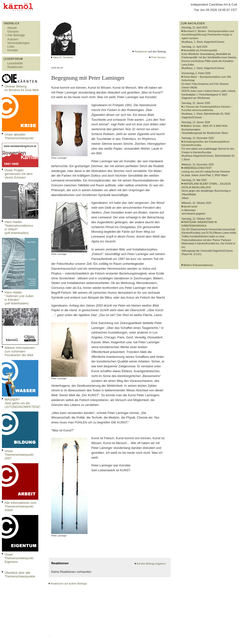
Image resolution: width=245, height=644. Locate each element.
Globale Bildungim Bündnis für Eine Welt (22, 88)
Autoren (13, 39)
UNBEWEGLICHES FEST (197, 168)
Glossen (13, 31)
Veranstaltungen (19, 43)
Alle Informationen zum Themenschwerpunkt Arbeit (20, 506)
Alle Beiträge (16, 35)
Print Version (158, 57)
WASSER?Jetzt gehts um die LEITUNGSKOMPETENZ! (22, 403)
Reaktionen (15, 67)
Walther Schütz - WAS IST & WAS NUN (205, 126)
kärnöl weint (190, 207)
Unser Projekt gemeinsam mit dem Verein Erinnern (19, 174)
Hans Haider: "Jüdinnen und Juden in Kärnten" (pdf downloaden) (19, 298)
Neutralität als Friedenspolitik (200, 50)
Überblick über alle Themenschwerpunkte (20, 575)
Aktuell (12, 28)
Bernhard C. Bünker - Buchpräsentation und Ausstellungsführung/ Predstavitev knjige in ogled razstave (208, 35)
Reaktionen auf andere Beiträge (69, 584)
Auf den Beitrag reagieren (151, 564)
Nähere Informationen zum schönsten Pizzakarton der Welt (20, 351)
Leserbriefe (15, 63)
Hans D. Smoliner (63, 57)
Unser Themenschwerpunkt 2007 (19, 455)
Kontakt (12, 50)
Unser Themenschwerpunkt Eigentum (19, 558)
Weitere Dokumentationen (198, 265)
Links (11, 47)
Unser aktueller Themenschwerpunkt (19, 136)
